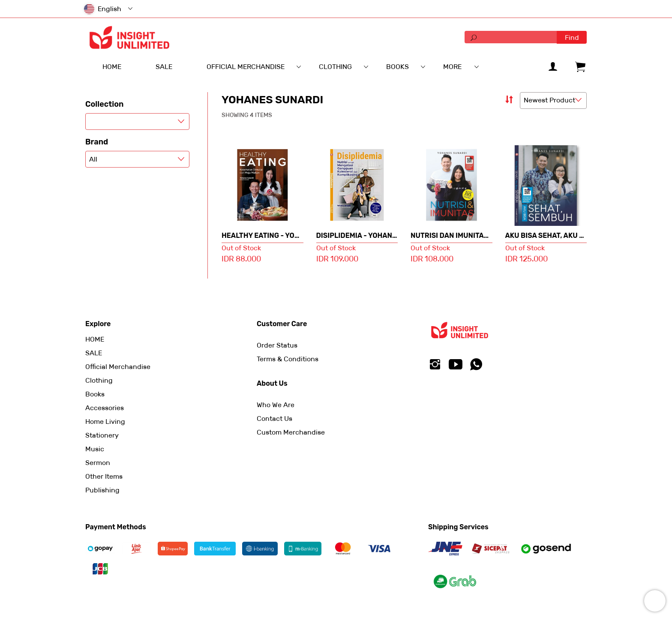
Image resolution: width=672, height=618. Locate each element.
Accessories (105, 408)
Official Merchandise (118, 367)
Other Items (104, 476)
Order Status (277, 345)
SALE (94, 353)
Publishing (102, 490)
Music (95, 449)
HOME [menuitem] (112, 67)
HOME (95, 339)
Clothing (99, 380)
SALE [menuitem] (164, 67)
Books (95, 394)
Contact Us (274, 418)
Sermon (98, 463)
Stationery (102, 435)
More (452, 67)
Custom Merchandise (291, 432)
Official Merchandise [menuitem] (246, 67)
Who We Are (276, 405)
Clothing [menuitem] (335, 67)
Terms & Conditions (288, 359)
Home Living (105, 421)
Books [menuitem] (397, 67)
